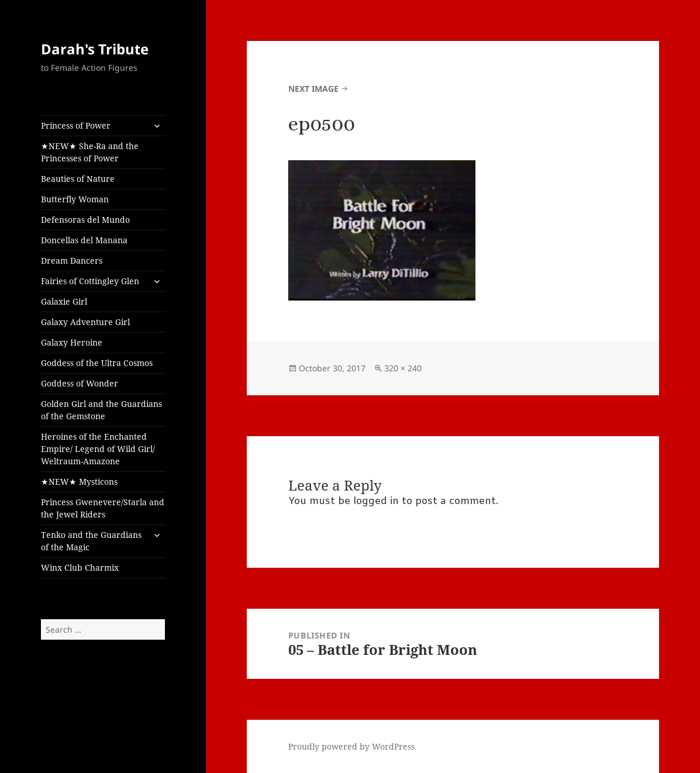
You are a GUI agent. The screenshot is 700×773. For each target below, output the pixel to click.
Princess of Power (76, 125)
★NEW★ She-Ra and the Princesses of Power (90, 152)
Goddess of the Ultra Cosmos (97, 363)
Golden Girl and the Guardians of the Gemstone (101, 410)
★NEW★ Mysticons (79, 482)
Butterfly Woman (75, 199)
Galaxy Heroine (72, 342)
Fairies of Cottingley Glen (90, 281)
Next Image (313, 89)
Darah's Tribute (95, 49)
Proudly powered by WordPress (351, 746)
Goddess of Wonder (80, 383)
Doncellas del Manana (84, 240)
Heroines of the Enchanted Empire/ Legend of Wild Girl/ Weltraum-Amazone (98, 449)
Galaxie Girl (64, 301)
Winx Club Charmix (80, 567)
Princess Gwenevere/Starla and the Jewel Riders (103, 508)
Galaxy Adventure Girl (85, 322)
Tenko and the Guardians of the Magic (91, 541)
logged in (376, 501)
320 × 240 (403, 368)
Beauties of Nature (78, 179)
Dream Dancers (72, 260)
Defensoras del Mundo (85, 220)
